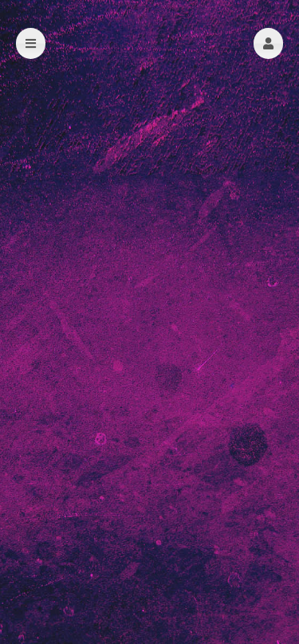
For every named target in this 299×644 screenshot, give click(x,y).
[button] (268, 43)
